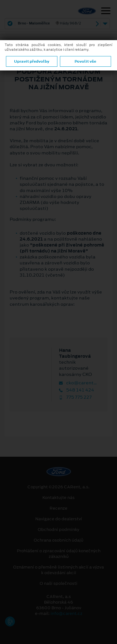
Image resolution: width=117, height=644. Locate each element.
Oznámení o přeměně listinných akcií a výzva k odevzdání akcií (58, 570)
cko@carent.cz (78, 383)
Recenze (58, 508)
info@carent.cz (66, 613)
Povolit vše (85, 61)
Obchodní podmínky (58, 530)
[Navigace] (106, 12)
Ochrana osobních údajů (58, 540)
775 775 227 (75, 397)
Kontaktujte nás (58, 498)
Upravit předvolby (32, 61)
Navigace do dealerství (59, 519)
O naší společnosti (58, 584)
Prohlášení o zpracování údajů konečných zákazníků (59, 554)
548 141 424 (77, 390)
